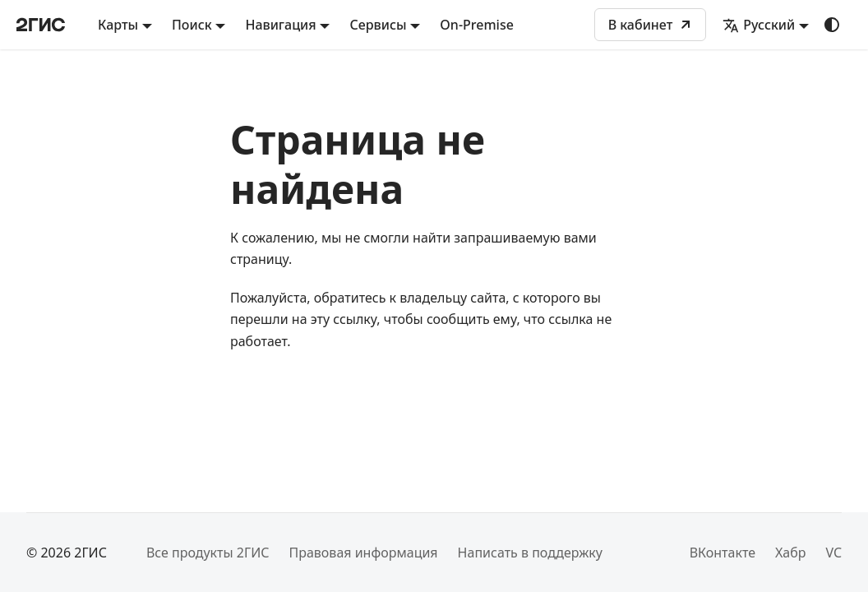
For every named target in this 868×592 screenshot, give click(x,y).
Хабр (790, 553)
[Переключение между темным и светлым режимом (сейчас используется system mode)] (832, 25)
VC (833, 553)
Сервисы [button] (378, 25)
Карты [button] (118, 25)
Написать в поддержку (530, 553)
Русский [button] (759, 25)
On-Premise (477, 25)
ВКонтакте (723, 553)
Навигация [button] (280, 25)
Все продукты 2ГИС (208, 553)
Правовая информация (363, 553)
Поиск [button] (192, 25)
